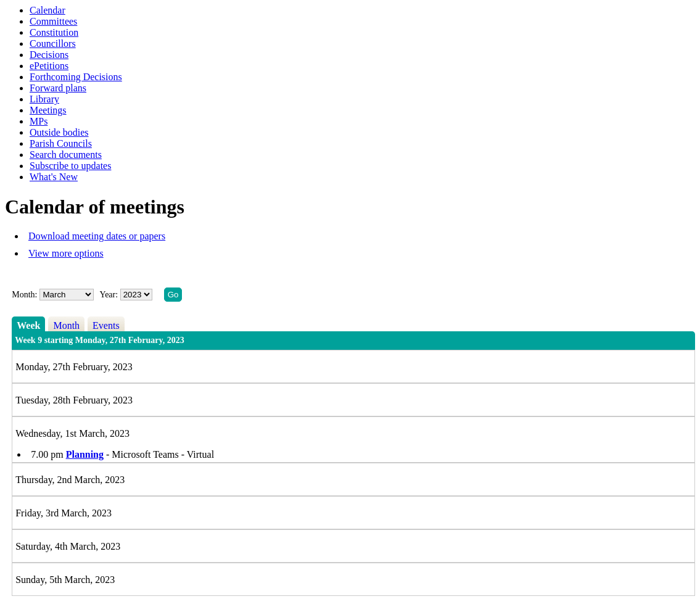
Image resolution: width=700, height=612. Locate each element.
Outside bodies (59, 132)
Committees (53, 21)
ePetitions (49, 66)
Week (28, 325)
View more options (66, 253)
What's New (54, 177)
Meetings (48, 110)
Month (66, 325)
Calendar (47, 10)
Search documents (66, 155)
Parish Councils (61, 143)
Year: (109, 295)
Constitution (54, 32)
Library (44, 99)
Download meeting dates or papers (97, 236)
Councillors (53, 43)
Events (106, 325)
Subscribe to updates (70, 166)
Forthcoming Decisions (76, 77)
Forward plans (58, 88)
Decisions (49, 55)
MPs (39, 121)
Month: (24, 295)
